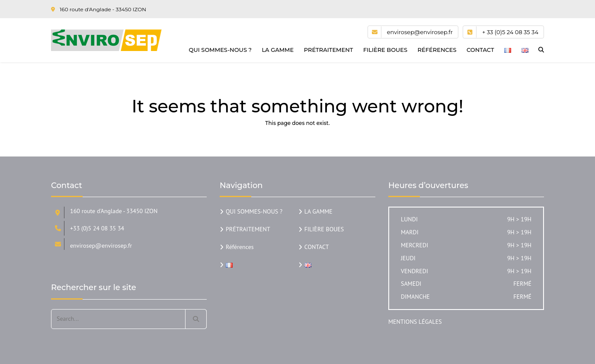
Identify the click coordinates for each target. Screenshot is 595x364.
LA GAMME (278, 50)
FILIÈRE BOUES (385, 50)
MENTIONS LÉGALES (415, 322)
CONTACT (480, 50)
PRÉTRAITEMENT (329, 50)
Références (437, 50)
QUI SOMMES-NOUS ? (220, 50)
